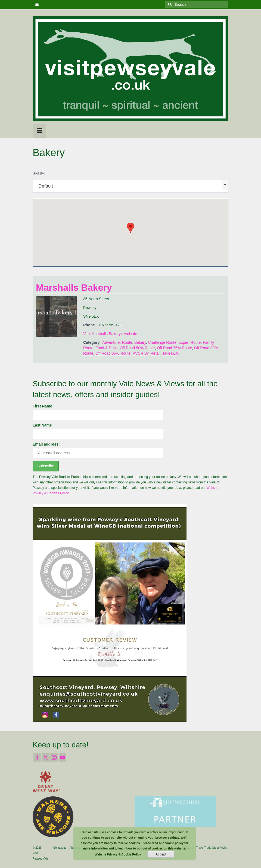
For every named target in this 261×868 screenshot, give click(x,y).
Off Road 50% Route (137, 348)
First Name (42, 406)
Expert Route (190, 342)
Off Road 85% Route (113, 353)
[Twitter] (46, 757)
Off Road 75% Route (174, 348)
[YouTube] (63, 757)
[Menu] (39, 131)
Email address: (46, 444)
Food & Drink (107, 348)
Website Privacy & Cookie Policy (118, 854)
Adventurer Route (117, 342)
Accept (161, 854)
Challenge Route (162, 342)
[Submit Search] (169, 4)
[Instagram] (54, 757)
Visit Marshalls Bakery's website (110, 334)
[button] (130, 228)
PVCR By (141, 353)
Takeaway (171, 353)
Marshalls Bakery (74, 287)
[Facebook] (37, 757)
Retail (156, 353)
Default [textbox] (46, 186)
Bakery (140, 342)
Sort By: (39, 173)
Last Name (42, 425)
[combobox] (130, 186)
